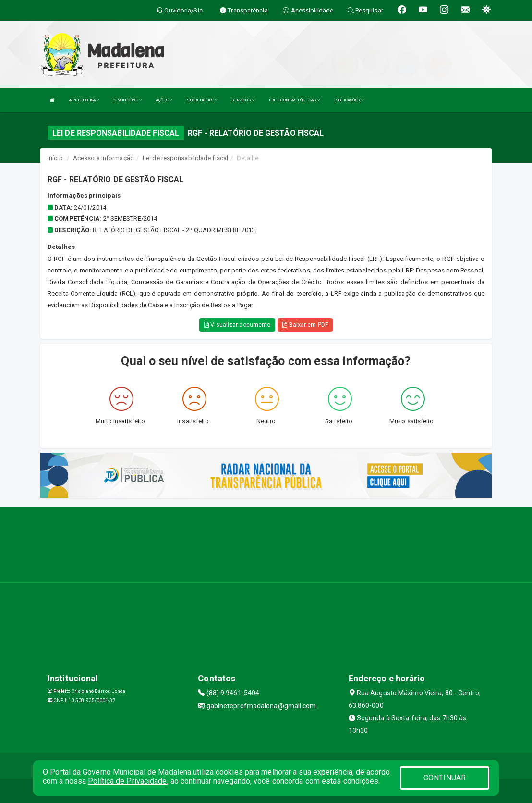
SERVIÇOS (243, 100)
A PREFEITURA (84, 100)
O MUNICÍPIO (128, 100)
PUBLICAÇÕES (349, 100)
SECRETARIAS (202, 100)
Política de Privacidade (127, 781)
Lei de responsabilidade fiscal (185, 158)
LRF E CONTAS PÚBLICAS (294, 100)
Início (55, 158)
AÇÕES (164, 100)
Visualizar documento (237, 325)
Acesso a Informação (103, 158)
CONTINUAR (445, 778)
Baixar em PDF (305, 325)
